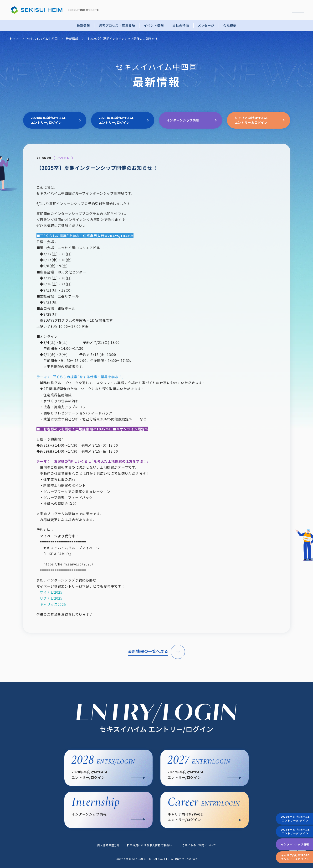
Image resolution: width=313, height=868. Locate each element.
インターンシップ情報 (295, 844)
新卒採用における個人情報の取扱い (149, 845)
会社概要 (230, 25)
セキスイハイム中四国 (42, 39)
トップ (14, 39)
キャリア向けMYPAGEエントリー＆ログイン (295, 857)
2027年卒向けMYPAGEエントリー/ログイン (295, 831)
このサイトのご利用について (198, 845)
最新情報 (83, 25)
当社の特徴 (181, 25)
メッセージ (206, 25)
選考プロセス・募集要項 (117, 25)
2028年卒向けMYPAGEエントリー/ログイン (295, 818)
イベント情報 (154, 25)
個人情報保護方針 (108, 845)
